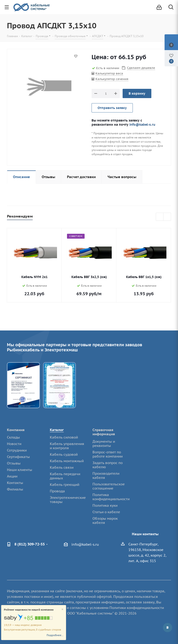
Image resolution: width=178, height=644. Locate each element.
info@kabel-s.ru (142, 124)
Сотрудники (17, 450)
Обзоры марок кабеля (105, 521)
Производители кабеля (106, 476)
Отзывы (14, 463)
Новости (14, 444)
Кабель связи (62, 467)
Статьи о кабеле (106, 512)
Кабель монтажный (67, 461)
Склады (13, 437)
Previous (160, 217)
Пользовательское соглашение (109, 486)
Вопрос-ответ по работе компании (108, 454)
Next (167, 217)
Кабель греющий (65, 485)
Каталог (57, 430)
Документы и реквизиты (104, 444)
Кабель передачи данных (65, 476)
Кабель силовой (64, 437)
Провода (57, 491)
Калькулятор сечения (112, 79)
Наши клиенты (20, 470)
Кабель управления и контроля (67, 446)
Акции (12, 476)
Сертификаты (18, 457)
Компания (16, 430)
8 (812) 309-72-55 (30, 544)
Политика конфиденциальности (111, 497)
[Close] (62, 610)
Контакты (15, 483)
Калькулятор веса (109, 73)
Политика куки (105, 505)
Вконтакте (168, 628)
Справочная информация (104, 432)
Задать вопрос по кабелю (108, 465)
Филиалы (15, 489)
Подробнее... (55, 635)
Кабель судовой (64, 454)
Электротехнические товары (68, 500)
